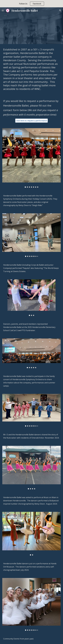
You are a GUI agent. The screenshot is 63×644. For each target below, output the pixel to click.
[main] (31, 69)
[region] (31, 4)
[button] (3, 10)
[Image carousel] (31, 158)
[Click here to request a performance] (31, 121)
